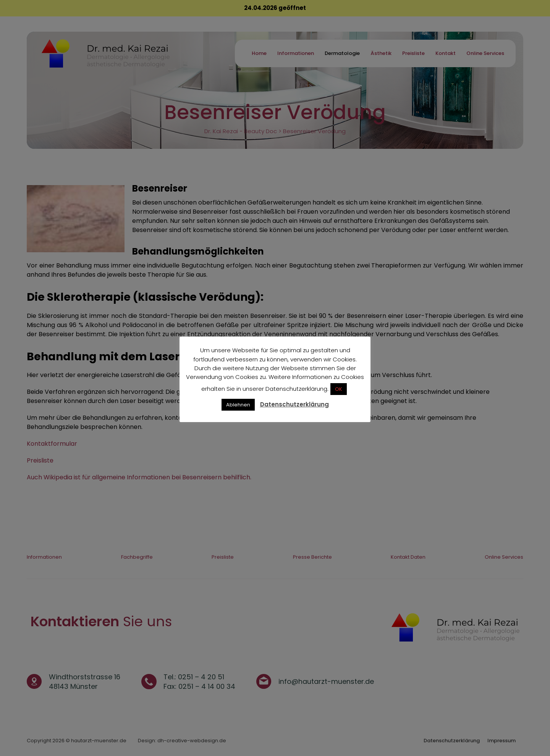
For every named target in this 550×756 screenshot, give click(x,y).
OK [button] (339, 389)
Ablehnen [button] (238, 405)
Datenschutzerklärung (294, 404)
